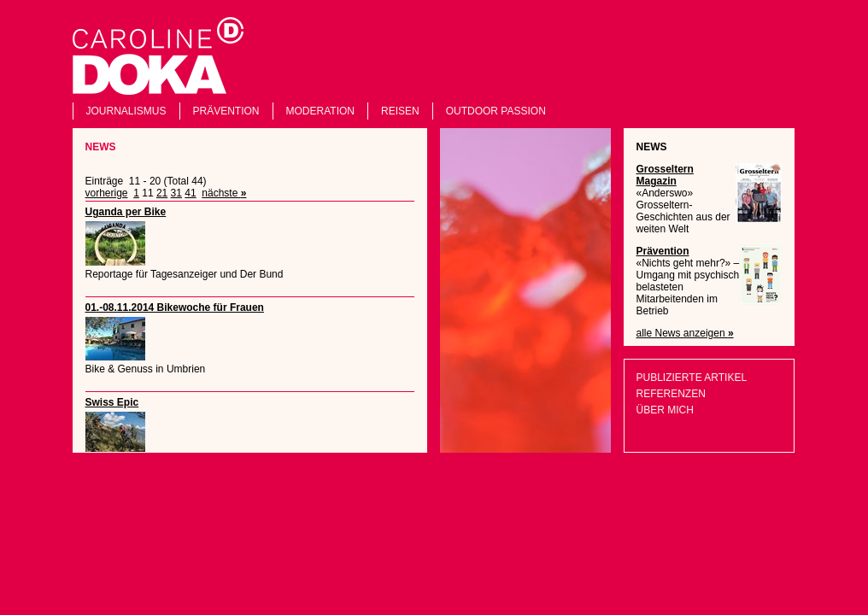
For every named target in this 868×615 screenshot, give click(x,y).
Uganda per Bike (126, 212)
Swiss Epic (112, 402)
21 (162, 193)
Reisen (400, 111)
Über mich (665, 410)
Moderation (320, 111)
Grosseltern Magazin (665, 175)
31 (176, 193)
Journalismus (126, 111)
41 (190, 193)
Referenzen (671, 394)
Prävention (226, 111)
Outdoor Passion (496, 111)
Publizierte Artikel (692, 378)
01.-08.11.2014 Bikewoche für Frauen (175, 307)
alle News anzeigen (685, 333)
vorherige (107, 193)
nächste (224, 193)
